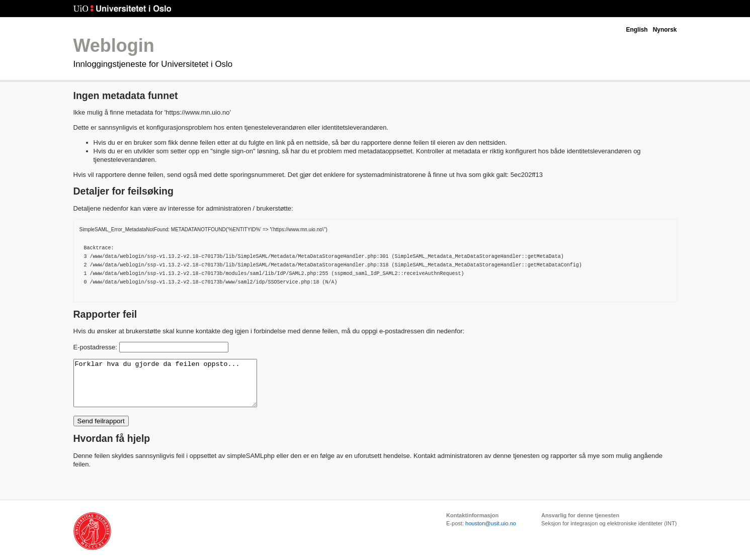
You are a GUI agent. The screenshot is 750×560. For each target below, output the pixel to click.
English (637, 30)
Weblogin (114, 45)
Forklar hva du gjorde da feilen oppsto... (176, 388)
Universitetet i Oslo (122, 9)
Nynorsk (665, 30)
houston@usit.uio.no (491, 532)
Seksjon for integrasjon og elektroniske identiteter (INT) (609, 532)
